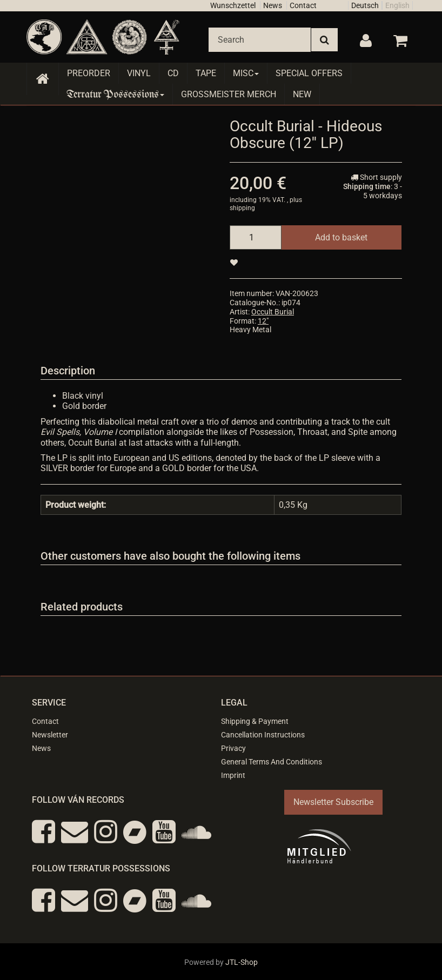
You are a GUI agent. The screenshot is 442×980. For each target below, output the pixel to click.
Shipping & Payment (255, 721)
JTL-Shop (242, 962)
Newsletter (50, 735)
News (273, 5)
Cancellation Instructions (263, 735)
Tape (206, 73)
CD (173, 73)
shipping (242, 208)
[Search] (260, 40)
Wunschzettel (233, 5)
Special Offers (309, 73)
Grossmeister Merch (229, 94)
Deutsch (365, 5)
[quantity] (256, 237)
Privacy (233, 748)
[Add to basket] (341, 237)
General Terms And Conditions (272, 762)
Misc (246, 73)
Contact (303, 5)
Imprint (233, 775)
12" (263, 321)
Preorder (89, 73)
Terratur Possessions (116, 94)
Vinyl (139, 73)
